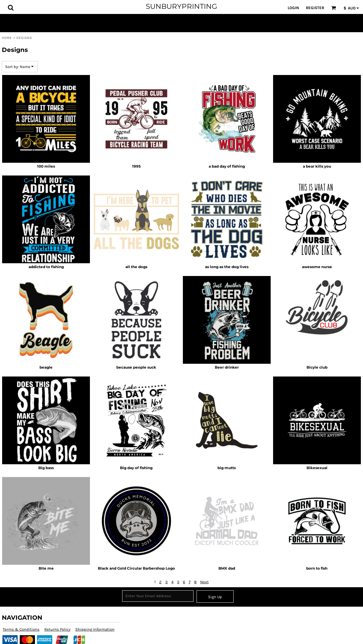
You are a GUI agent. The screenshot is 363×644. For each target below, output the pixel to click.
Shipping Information (95, 629)
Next (204, 582)
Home (7, 38)
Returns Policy (57, 629)
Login (293, 8)
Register (315, 8)
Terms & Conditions (21, 629)
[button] (11, 8)
